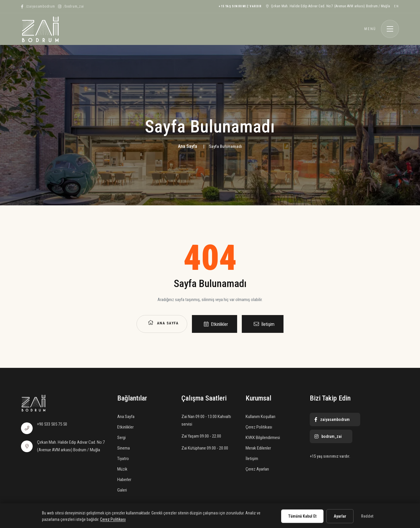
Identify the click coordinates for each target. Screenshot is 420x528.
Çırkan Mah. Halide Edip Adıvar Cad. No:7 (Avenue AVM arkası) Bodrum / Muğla (328, 6)
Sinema (124, 448)
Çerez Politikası (259, 427)
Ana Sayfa (188, 146)
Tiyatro (123, 459)
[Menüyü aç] (390, 29)
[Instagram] (71, 6)
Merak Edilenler (258, 448)
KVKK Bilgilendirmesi (263, 438)
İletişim (264, 324)
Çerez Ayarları (257, 469)
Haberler (124, 480)
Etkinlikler (216, 324)
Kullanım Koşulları (260, 417)
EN (397, 6)
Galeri (122, 490)
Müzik (122, 469)
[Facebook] (38, 6)
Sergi (121, 438)
